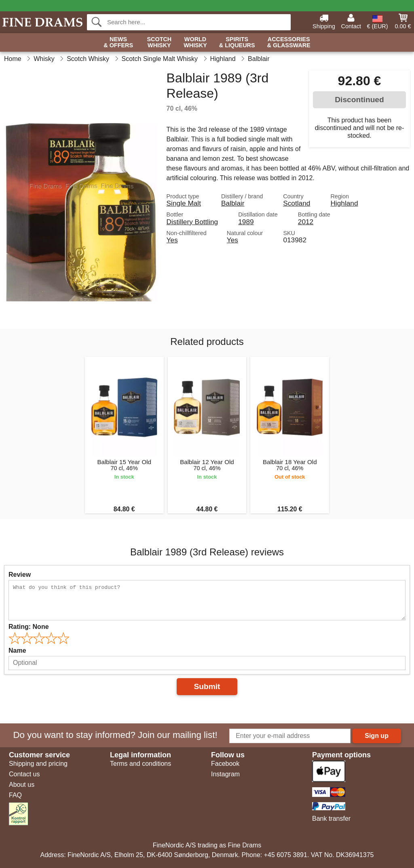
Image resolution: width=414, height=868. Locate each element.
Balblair (233, 203)
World (195, 43)
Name (17, 650)
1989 (246, 222)
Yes (172, 240)
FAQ (15, 795)
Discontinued (359, 100)
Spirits (237, 43)
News (118, 43)
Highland (344, 203)
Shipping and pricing (38, 764)
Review (20, 575)
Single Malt (184, 203)
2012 (306, 222)
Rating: (29, 627)
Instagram (225, 774)
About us (22, 785)
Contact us (24, 774)
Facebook (225, 764)
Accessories (289, 43)
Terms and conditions (140, 764)
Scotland (297, 203)
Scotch (159, 43)
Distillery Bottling (192, 222)
